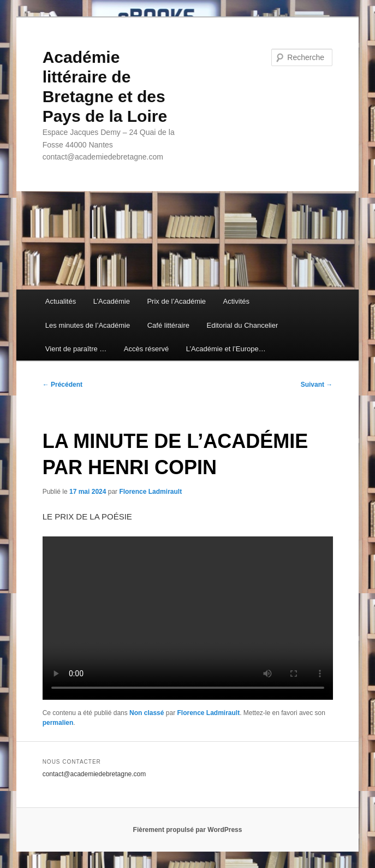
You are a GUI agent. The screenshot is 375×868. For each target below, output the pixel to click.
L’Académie (112, 301)
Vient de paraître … (76, 349)
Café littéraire (168, 325)
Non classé (147, 713)
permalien (58, 723)
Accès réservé (146, 349)
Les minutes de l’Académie (88, 325)
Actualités (61, 301)
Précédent (63, 385)
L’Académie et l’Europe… (226, 349)
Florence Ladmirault (150, 492)
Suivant (317, 385)
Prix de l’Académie (176, 301)
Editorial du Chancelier (243, 325)
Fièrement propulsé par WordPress (188, 830)
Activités (236, 301)
